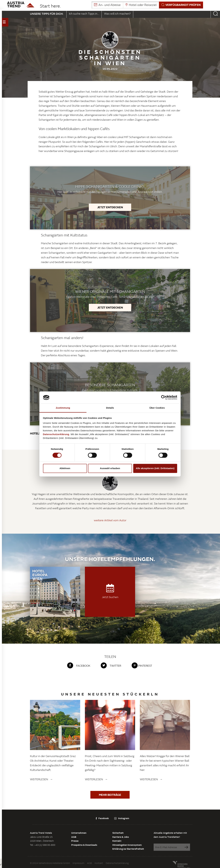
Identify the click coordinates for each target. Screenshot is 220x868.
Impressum (78, 863)
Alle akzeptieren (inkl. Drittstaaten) (155, 468)
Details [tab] (110, 408)
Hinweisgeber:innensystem (127, 845)
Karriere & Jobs (121, 837)
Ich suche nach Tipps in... (84, 14)
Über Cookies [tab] (157, 408)
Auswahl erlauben (110, 468)
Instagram (122, 818)
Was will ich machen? (117, 14)
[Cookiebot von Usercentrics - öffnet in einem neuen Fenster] (163, 397)
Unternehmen (79, 833)
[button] (147, 5)
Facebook (102, 818)
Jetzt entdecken (110, 207)
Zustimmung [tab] (63, 408)
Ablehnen (65, 468)
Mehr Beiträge (110, 795)
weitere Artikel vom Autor (110, 520)
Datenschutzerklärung (117, 863)
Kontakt (117, 841)
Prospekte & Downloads (84, 845)
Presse (75, 841)
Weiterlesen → (41, 779)
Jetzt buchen (110, 591)
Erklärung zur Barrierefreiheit (128, 849)
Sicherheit (118, 833)
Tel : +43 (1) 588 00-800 (43, 845)
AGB (74, 837)
